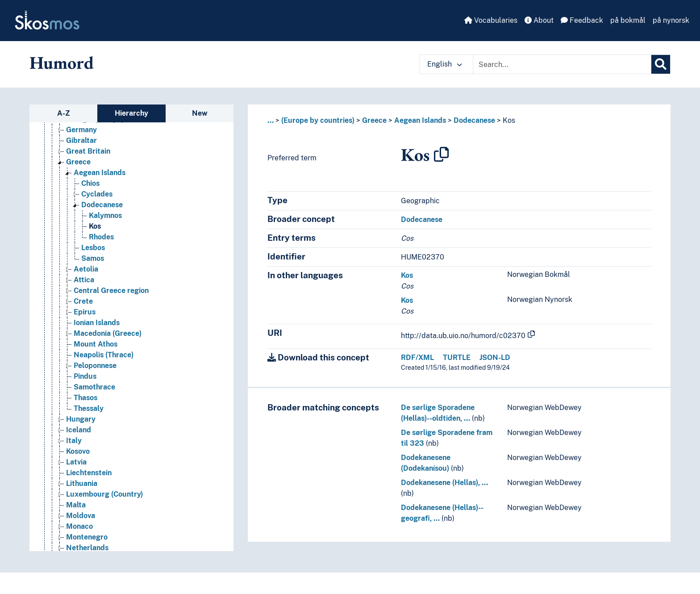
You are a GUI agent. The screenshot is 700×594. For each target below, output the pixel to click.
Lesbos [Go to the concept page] (93, 248)
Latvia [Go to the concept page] (76, 462)
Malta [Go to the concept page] (76, 505)
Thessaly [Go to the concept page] (89, 408)
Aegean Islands (420, 120)
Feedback (582, 20)
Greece (374, 120)
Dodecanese (474, 120)
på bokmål (628, 20)
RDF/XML (417, 358)
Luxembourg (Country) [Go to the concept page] (104, 494)
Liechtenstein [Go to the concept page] (89, 473)
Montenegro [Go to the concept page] (87, 537)
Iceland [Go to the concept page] (79, 430)
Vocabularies (491, 20)
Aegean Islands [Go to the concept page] (100, 173)
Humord (62, 63)
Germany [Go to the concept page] (81, 130)
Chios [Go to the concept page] (90, 183)
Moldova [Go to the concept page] (81, 516)
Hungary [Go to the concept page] (81, 419)
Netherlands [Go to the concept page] (87, 548)
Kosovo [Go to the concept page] (78, 451)
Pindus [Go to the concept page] (85, 376)
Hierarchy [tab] (131, 113)
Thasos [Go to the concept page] (85, 398)
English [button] (445, 64)
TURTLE (457, 358)
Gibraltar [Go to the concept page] (81, 140)
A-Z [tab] (64, 113)
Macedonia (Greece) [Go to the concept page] (108, 333)
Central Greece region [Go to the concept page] (111, 291)
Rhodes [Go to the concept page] (101, 237)
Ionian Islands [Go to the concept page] (97, 323)
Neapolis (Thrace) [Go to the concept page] (104, 355)
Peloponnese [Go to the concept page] (95, 366)
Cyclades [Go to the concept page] (97, 194)
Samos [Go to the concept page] (93, 258)
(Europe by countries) (318, 120)
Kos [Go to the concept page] (95, 226)
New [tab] (200, 113)
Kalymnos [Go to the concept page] (105, 215)
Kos (509, 120)
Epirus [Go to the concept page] (85, 312)
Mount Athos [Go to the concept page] (96, 344)
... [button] (271, 120)
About (539, 20)
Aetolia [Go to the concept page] (86, 269)
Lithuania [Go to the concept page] (82, 483)
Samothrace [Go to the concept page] (94, 387)
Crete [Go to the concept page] (83, 301)
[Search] (661, 64)
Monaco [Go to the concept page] (79, 526)
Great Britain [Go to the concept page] (88, 151)
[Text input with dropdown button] (562, 64)
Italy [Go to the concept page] (74, 441)
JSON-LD (495, 358)
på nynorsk (671, 20)
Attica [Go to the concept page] (84, 280)
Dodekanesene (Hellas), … (444, 483)
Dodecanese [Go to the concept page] (102, 205)
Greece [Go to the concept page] (78, 162)
